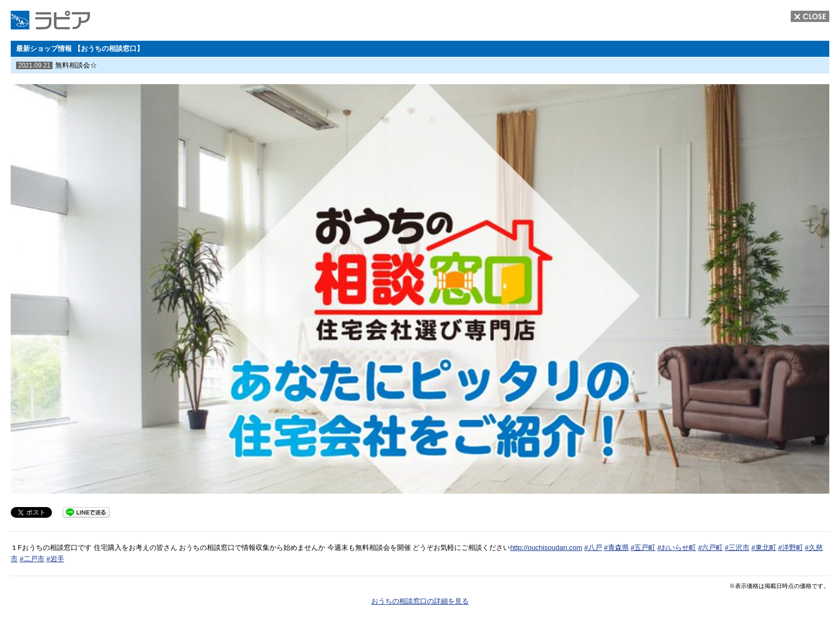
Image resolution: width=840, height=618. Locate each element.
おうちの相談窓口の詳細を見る (420, 601)
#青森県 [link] (616, 548)
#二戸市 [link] (32, 559)
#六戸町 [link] (710, 548)
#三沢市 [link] (737, 548)
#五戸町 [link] (643, 548)
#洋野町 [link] (790, 548)
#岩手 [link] (55, 559)
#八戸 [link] (593, 548)
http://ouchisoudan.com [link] (546, 548)
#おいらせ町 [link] (677, 548)
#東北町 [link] (764, 548)
